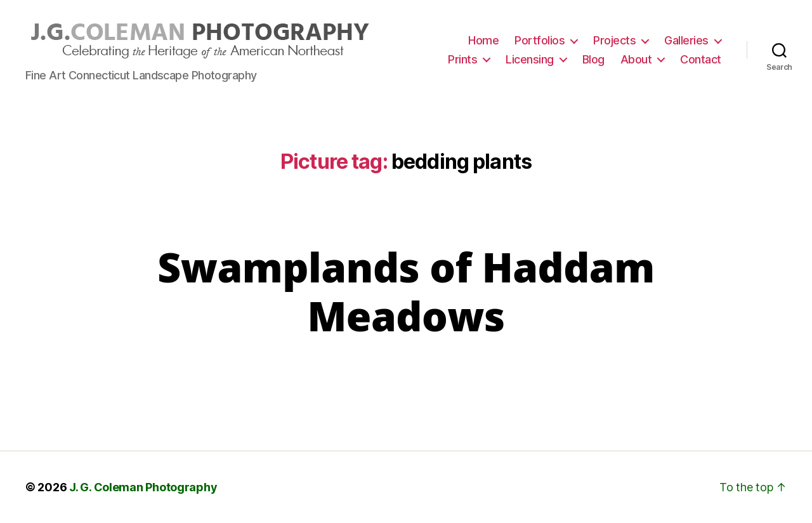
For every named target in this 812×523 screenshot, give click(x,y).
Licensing (530, 59)
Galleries (686, 40)
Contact (701, 59)
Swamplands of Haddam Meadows (406, 291)
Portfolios (540, 40)
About (636, 59)
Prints (462, 59)
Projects (614, 40)
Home (483, 40)
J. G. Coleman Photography (143, 487)
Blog (593, 59)
